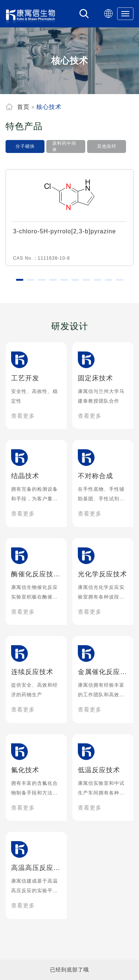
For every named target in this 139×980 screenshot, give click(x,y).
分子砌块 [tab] (25, 146)
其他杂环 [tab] (107, 146)
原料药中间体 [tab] (64, 146)
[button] (20, 280)
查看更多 (23, 416)
